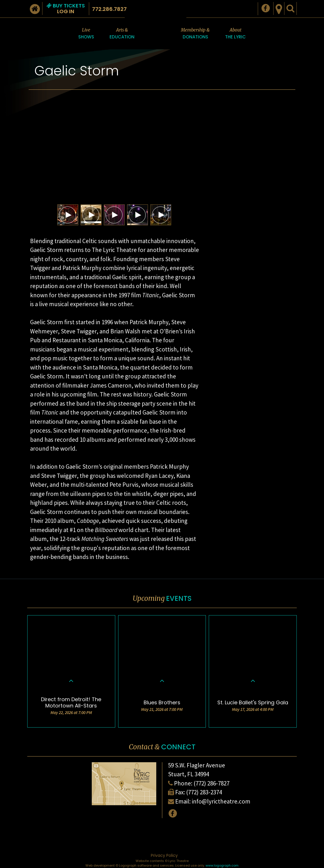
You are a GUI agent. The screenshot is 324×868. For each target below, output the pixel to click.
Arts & (122, 34)
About (235, 34)
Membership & (195, 34)
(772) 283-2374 (204, 792)
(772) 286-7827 (211, 783)
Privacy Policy (164, 855)
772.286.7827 (109, 9)
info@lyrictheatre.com (221, 801)
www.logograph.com (222, 865)
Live (86, 34)
